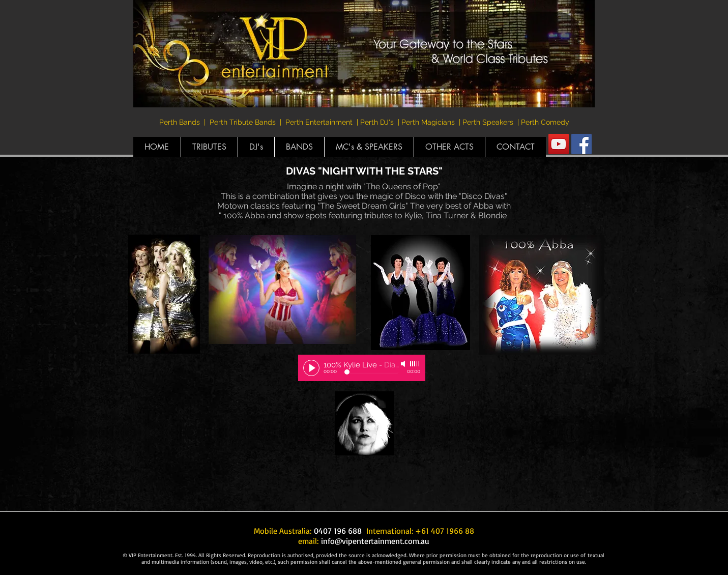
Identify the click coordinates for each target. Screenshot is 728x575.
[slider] (415, 364)
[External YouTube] (216, 449)
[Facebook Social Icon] (581, 144)
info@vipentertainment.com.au (375, 541)
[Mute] (404, 364)
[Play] (311, 368)
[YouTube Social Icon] (559, 144)
